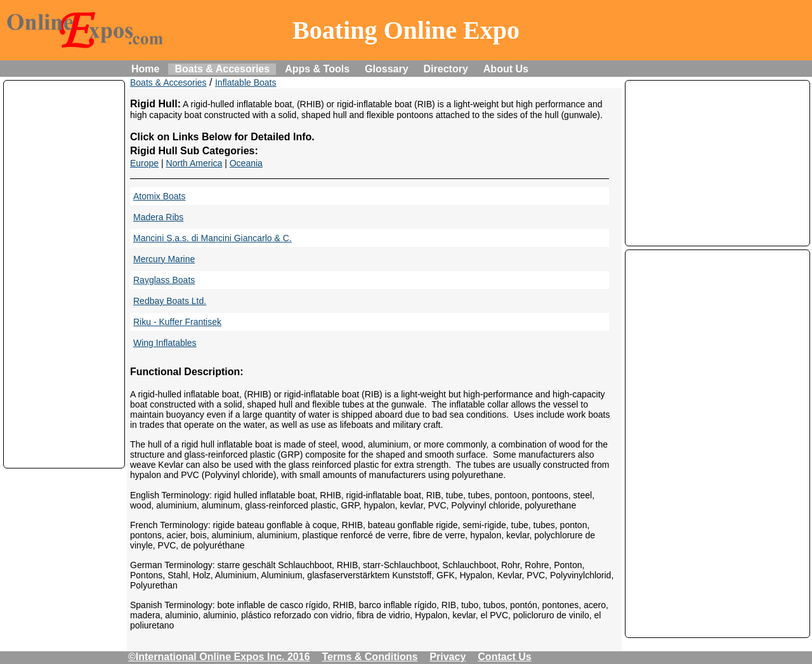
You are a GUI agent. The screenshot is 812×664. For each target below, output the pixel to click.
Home (145, 69)
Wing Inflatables (165, 343)
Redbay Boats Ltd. (170, 301)
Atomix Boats (159, 196)
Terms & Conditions (370, 657)
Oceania (246, 163)
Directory (446, 69)
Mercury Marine (164, 259)
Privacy (448, 657)
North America (194, 163)
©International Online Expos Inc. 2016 (219, 657)
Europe (144, 163)
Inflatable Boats (246, 83)
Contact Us (504, 657)
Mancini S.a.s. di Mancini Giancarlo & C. (213, 238)
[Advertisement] (64, 274)
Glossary (386, 69)
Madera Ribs (158, 217)
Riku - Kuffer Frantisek (177, 322)
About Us (506, 69)
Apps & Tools (317, 69)
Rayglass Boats (164, 280)
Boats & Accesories (222, 69)
